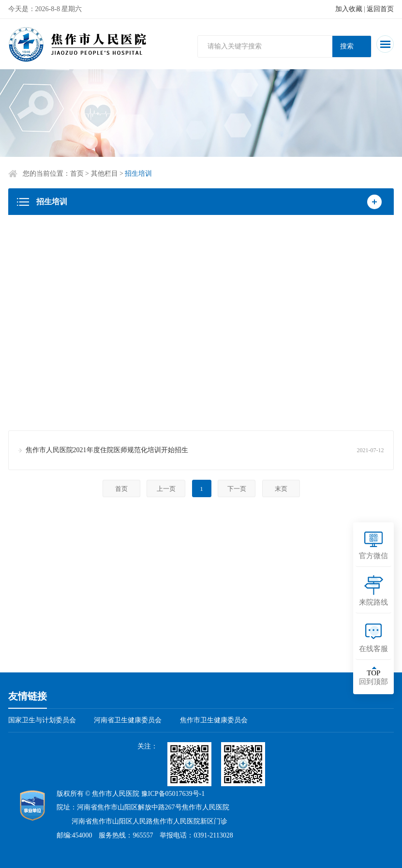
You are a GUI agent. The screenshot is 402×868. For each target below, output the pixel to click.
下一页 (237, 489)
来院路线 (373, 602)
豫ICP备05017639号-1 (173, 794)
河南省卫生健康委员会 (128, 720)
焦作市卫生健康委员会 (214, 720)
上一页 (166, 489)
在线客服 (373, 649)
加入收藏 (349, 9)
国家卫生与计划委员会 (42, 720)
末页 (281, 489)
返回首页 (380, 9)
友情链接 (28, 696)
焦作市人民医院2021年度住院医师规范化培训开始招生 (107, 450)
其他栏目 (104, 174)
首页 (77, 174)
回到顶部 (373, 677)
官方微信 (373, 556)
